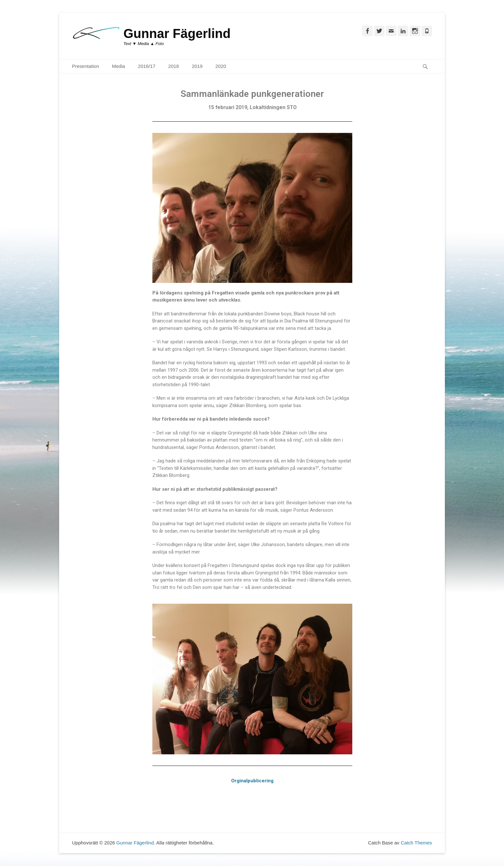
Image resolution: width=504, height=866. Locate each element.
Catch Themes (416, 843)
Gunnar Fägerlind (177, 33)
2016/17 (147, 66)
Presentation (85, 66)
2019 (197, 66)
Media (118, 66)
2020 (221, 66)
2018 (173, 66)
